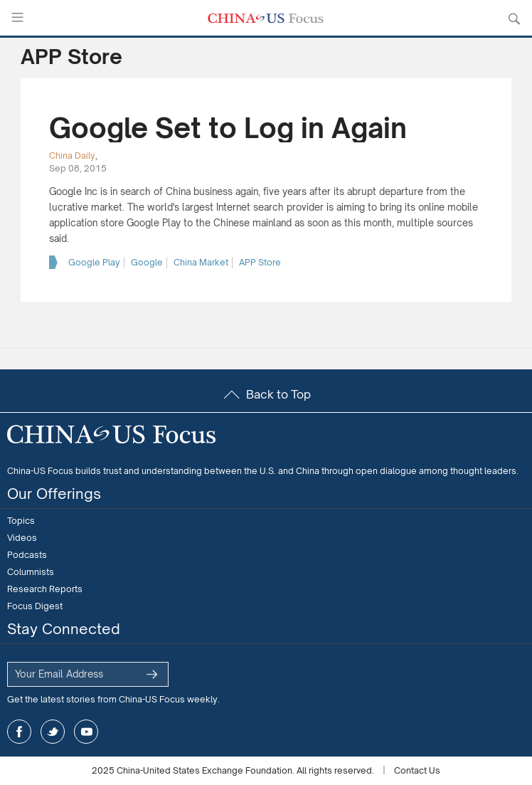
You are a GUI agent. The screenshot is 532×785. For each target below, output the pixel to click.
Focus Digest (35, 606)
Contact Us (417, 770)
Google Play (94, 262)
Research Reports (45, 589)
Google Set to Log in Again (228, 128)
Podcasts (27, 555)
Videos (22, 538)
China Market (201, 262)
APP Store (260, 262)
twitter (53, 732)
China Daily (72, 156)
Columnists (31, 572)
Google (147, 262)
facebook (19, 732)
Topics (21, 521)
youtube (86, 732)
